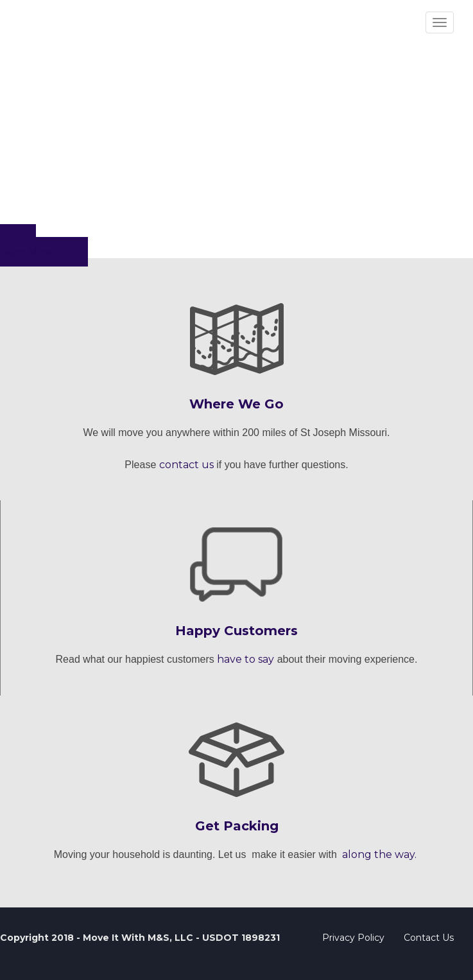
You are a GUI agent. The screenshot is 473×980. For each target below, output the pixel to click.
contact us (186, 465)
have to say (245, 659)
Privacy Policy (353, 938)
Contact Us (429, 938)
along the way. (379, 854)
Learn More (26, 252)
